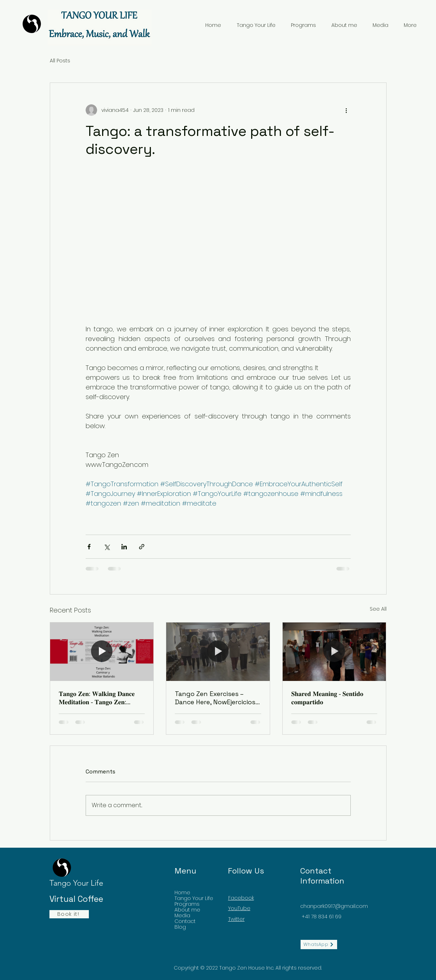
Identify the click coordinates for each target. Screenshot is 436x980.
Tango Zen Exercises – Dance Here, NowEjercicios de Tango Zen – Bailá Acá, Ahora (215, 698)
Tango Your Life (194, 898)
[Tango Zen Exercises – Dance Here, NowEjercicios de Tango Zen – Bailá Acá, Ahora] (218, 652)
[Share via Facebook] (89, 547)
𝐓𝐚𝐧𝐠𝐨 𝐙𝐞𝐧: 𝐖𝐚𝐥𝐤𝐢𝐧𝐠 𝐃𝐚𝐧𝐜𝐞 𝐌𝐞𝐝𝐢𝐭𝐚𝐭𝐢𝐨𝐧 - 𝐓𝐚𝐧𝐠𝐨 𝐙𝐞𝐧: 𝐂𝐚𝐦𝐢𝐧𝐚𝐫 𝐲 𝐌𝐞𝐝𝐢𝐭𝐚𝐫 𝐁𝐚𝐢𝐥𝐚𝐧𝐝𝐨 (99, 698)
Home (182, 893)
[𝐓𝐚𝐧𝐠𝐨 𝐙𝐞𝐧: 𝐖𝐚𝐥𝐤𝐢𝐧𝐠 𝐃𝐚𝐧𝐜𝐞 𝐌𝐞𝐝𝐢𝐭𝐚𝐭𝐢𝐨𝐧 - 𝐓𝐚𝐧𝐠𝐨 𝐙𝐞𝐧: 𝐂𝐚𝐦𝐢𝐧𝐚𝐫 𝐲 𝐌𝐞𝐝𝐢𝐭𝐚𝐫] (102, 652)
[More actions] (346, 110)
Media (182, 915)
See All (378, 609)
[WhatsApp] (319, 945)
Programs (187, 904)
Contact (185, 921)
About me (187, 910)
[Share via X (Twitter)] (107, 547)
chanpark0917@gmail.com (334, 906)
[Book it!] (69, 914)
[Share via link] (142, 547)
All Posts (60, 61)
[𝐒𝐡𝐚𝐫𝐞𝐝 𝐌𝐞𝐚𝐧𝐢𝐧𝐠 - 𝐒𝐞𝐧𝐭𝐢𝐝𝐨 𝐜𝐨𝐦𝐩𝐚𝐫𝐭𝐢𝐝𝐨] (334, 652)
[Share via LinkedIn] (124, 547)
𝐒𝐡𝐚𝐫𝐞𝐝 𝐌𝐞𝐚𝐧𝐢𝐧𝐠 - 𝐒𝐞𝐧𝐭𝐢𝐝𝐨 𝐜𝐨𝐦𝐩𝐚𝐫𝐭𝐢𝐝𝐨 (327, 698)
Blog (180, 927)
